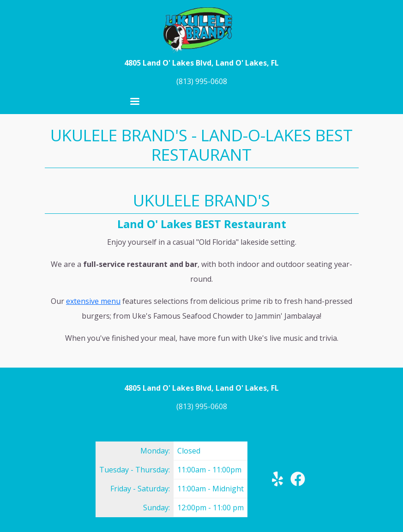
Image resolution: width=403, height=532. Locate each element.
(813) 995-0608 (202, 81)
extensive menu (93, 301)
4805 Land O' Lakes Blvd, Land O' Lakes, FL (201, 63)
